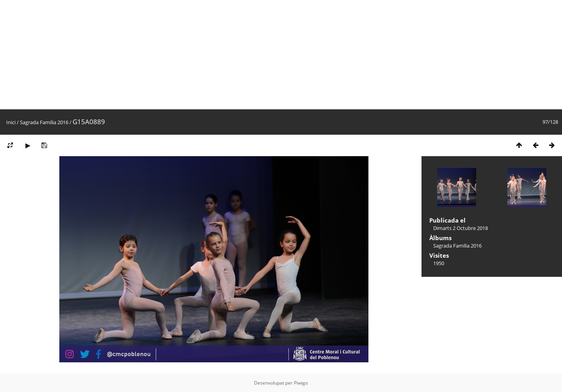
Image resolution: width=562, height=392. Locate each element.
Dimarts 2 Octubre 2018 (461, 228)
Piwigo (301, 383)
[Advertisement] (234, 55)
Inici (11, 122)
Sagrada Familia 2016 (44, 122)
